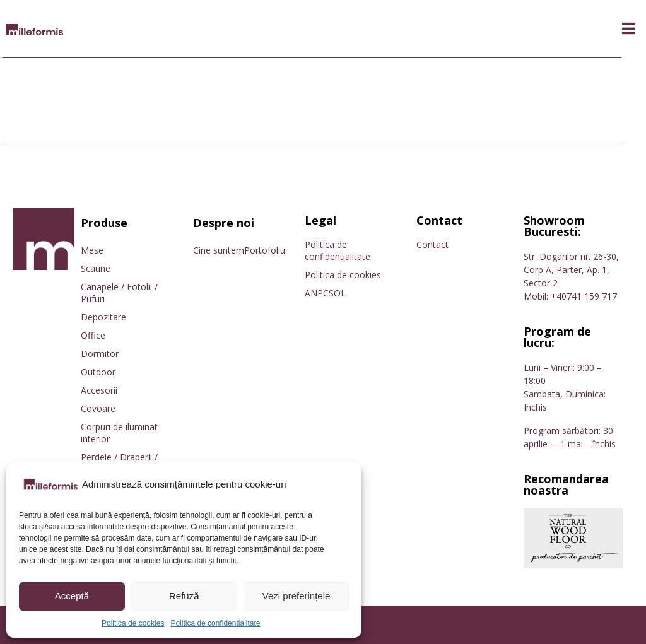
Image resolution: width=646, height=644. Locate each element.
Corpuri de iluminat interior (119, 433)
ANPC (317, 293)
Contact (432, 244)
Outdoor (98, 372)
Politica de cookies (133, 623)
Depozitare (103, 317)
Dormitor (100, 354)
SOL (337, 293)
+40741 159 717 (584, 296)
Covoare (98, 408)
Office (93, 335)
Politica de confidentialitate (215, 623)
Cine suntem (219, 250)
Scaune (96, 268)
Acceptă (72, 596)
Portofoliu (265, 250)
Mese (92, 250)
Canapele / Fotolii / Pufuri (119, 293)
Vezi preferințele (297, 596)
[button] (629, 29)
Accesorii (99, 390)
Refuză (184, 596)
